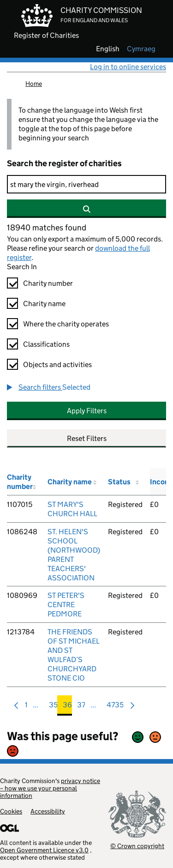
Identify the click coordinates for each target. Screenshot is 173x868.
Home (34, 84)
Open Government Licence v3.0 (44, 850)
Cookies (11, 811)
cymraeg (141, 49)
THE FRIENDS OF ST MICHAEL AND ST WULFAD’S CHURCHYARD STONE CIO (74, 655)
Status (119, 482)
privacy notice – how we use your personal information (50, 788)
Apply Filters (87, 411)
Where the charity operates (66, 324)
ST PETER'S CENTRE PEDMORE (66, 605)
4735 (115, 707)
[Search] (86, 184)
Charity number (48, 283)
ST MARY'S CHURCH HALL (72, 509)
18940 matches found (47, 228)
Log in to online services (128, 67)
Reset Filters (87, 438)
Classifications (46, 344)
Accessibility (48, 811)
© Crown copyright (137, 846)
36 (67, 707)
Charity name (44, 304)
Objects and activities (57, 365)
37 (81, 707)
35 (53, 707)
